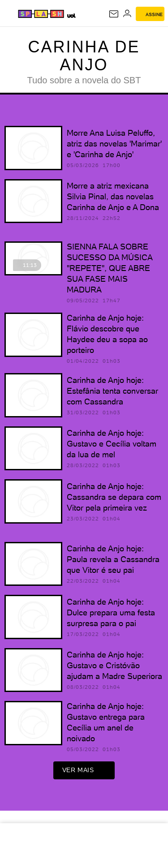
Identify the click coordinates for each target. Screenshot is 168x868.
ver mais (84, 770)
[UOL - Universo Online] (71, 15)
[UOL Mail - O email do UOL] (114, 14)
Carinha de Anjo (84, 56)
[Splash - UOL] (41, 14)
